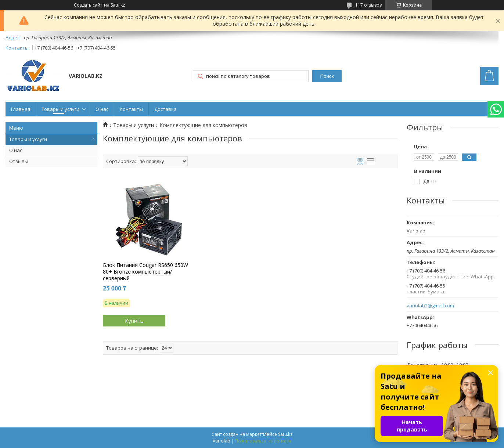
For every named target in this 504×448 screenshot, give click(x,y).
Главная (21, 109)
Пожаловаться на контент (263, 441)
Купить (134, 321)
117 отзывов (368, 5)
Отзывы (19, 161)
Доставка (165, 109)
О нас (102, 109)
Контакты (131, 109)
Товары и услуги (60, 109)
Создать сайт (88, 5)
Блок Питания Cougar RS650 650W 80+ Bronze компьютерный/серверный (145, 272)
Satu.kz (285, 434)
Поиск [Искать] (327, 76)
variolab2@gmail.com (430, 306)
